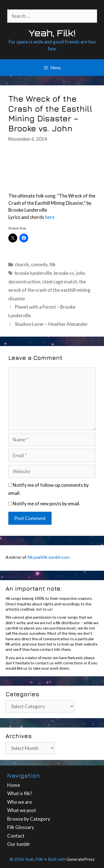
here (50, 217)
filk (53, 264)
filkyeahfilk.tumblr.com (48, 557)
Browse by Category (29, 819)
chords (22, 264)
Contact (16, 836)
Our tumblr (19, 844)
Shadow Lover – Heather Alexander (51, 324)
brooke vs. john (69, 273)
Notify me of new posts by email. (46, 504)
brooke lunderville (33, 273)
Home (14, 785)
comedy (39, 264)
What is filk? (20, 793)
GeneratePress (81, 859)
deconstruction (24, 282)
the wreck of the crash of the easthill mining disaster (49, 290)
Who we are (20, 802)
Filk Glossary (21, 827)
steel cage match (60, 282)
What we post (22, 810)
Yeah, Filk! (52, 33)
